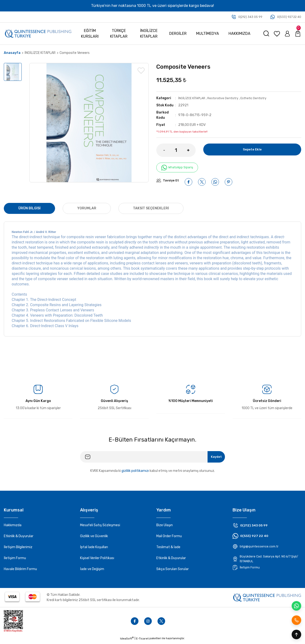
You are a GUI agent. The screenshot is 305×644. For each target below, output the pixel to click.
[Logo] (38, 33)
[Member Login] (287, 34)
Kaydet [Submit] (213, 459)
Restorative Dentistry (228, 98)
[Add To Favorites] (141, 71)
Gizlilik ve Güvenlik (94, 538)
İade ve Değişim (92, 571)
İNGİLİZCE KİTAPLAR (194, 98)
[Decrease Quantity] (161, 150)
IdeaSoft (127, 640)
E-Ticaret (142, 641)
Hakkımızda (13, 527)
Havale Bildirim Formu (20, 571)
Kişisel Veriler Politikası (97, 560)
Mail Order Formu (169, 538)
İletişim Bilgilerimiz (18, 549)
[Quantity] (176, 150)
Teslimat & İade (168, 549)
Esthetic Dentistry (262, 98)
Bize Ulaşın (165, 527)
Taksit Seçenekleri (151, 210)
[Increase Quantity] (191, 150)
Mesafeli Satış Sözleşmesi (100, 527)
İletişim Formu (15, 560)
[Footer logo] (267, 599)
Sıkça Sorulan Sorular (173, 571)
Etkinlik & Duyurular (19, 538)
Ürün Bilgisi (29, 210)
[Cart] (298, 34)
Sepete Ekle (252, 150)
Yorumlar (87, 210)
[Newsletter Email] (152, 459)
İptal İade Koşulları (94, 549)
